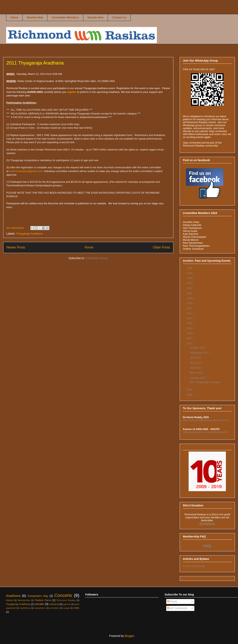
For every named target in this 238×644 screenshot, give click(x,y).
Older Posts (161, 247)
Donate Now (95, 17)
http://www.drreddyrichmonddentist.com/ (206, 420)
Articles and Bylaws (194, 566)
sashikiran (25, 608)
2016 (190, 318)
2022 (190, 288)
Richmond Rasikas (10, 11)
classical (54, 604)
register (72, 92)
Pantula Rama (43, 600)
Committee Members (65, 17)
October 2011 (198, 348)
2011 (190, 343)
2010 (190, 390)
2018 (190, 308)
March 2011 (197, 373)
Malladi (9, 600)
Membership (35, 17)
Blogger (129, 636)
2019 (190, 303)
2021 (190, 293)
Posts (172, 601)
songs (66, 608)
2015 (190, 323)
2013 (190, 333)
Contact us (119, 17)
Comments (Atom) (97, 258)
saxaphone (40, 608)
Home (14, 17)
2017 (190, 313)
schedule (54, 608)
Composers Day (38, 596)
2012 (190, 338)
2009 (190, 395)
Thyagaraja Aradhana (29, 234)
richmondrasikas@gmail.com (26, 171)
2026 (190, 268)
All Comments (177, 608)
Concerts (63, 595)
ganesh (67, 604)
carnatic (39, 604)
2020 (190, 298)
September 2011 (200, 353)
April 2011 (196, 368)
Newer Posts (16, 247)
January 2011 (198, 378)
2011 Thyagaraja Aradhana (35, 63)
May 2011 (196, 363)
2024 (190, 278)
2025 (190, 273)
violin (76, 608)
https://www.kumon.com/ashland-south (205, 432)
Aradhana (13, 596)
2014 (190, 328)
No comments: (16, 228)
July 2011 (196, 358)
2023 (190, 283)
